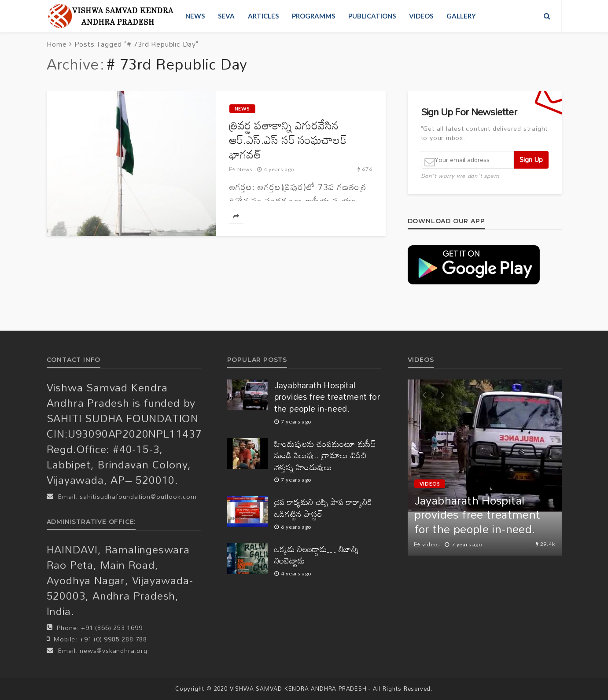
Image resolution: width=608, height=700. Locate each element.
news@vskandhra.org (113, 650)
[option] (485, 468)
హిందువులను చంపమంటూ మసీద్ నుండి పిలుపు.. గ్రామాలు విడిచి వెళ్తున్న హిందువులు (325, 456)
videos (421, 16)
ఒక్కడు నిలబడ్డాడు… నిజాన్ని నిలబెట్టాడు (317, 555)
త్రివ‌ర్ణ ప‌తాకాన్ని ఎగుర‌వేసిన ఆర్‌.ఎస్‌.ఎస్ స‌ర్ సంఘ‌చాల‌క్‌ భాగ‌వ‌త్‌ (288, 140)
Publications (372, 16)
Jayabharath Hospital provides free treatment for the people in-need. (327, 397)
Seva (226, 16)
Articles (263, 16)
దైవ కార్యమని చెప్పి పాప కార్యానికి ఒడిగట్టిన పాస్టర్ (323, 508)
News (195, 16)
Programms (313, 16)
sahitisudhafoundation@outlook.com (138, 496)
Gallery (461, 16)
